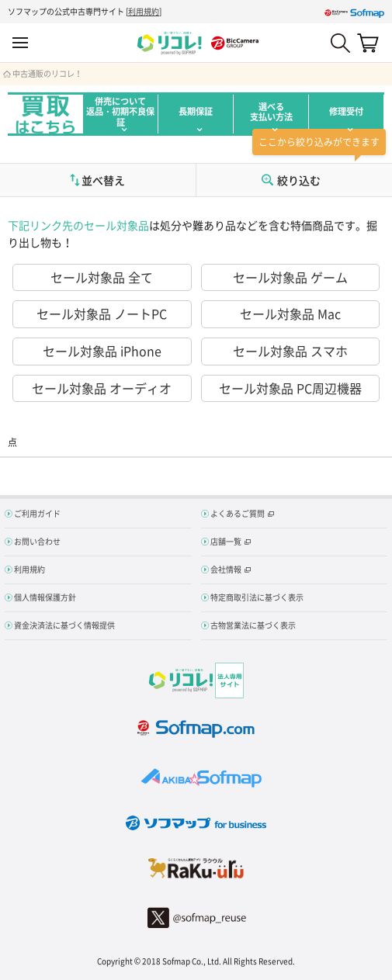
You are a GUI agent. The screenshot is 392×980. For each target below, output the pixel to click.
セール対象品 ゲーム (290, 277)
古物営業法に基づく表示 (253, 625)
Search (340, 43)
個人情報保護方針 (45, 597)
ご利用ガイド (37, 513)
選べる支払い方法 (271, 112)
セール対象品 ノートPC (102, 313)
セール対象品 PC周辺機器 (290, 388)
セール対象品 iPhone (102, 351)
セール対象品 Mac (290, 313)
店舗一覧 (226, 541)
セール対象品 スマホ (290, 351)
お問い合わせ (37, 541)
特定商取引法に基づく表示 (257, 597)
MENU (20, 43)
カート (368, 43)
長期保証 (196, 111)
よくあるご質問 (238, 513)
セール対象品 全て (102, 277)
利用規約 (144, 11)
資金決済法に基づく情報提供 (64, 625)
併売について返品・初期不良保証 (120, 112)
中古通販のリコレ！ (47, 74)
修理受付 (346, 111)
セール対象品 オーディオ (102, 388)
